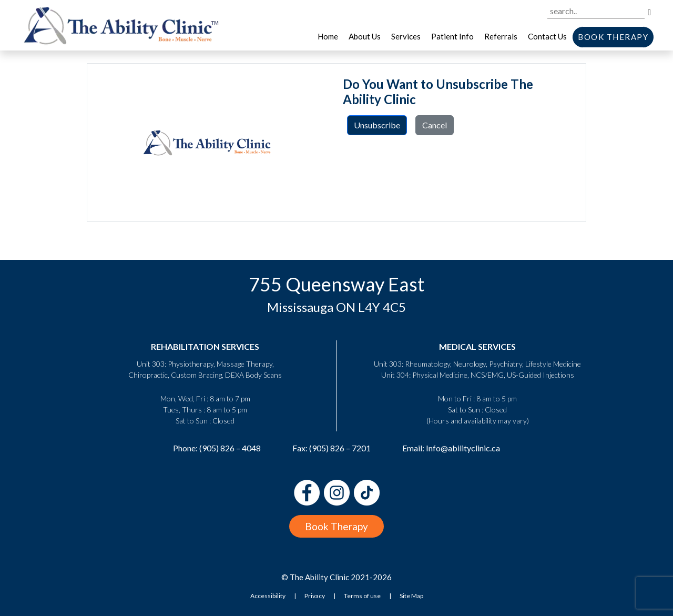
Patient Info (452, 36)
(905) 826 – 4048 (230, 448)
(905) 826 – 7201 (340, 448)
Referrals (501, 36)
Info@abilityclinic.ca (463, 448)
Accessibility (268, 596)
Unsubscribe (377, 125)
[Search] (649, 11)
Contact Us (547, 36)
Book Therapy (336, 526)
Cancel (435, 125)
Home (328, 36)
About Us (365, 36)
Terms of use (362, 596)
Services (406, 36)
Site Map (411, 596)
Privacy (315, 596)
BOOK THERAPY (613, 37)
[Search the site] (596, 11)
